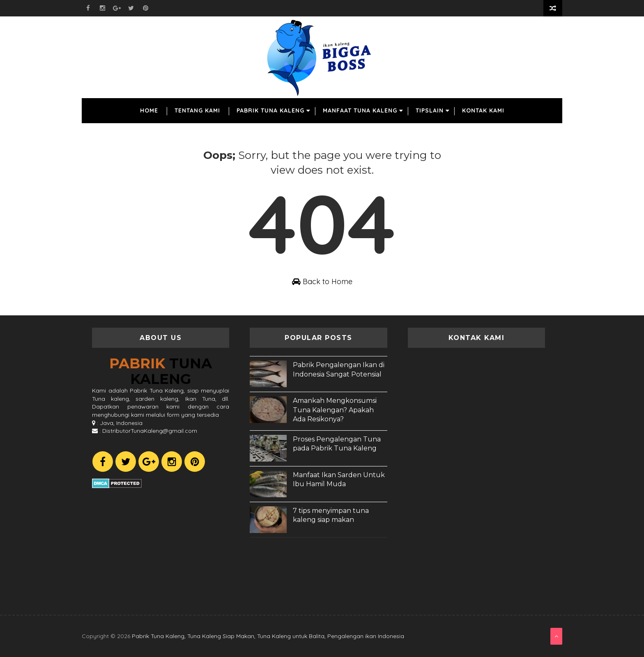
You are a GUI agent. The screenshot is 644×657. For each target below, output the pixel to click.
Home (149, 110)
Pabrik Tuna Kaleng (270, 110)
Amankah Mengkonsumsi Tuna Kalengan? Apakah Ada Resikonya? (335, 410)
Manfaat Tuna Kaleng (360, 110)
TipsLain (430, 110)
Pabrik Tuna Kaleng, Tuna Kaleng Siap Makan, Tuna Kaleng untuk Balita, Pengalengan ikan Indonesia (268, 636)
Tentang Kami (197, 110)
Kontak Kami (483, 110)
